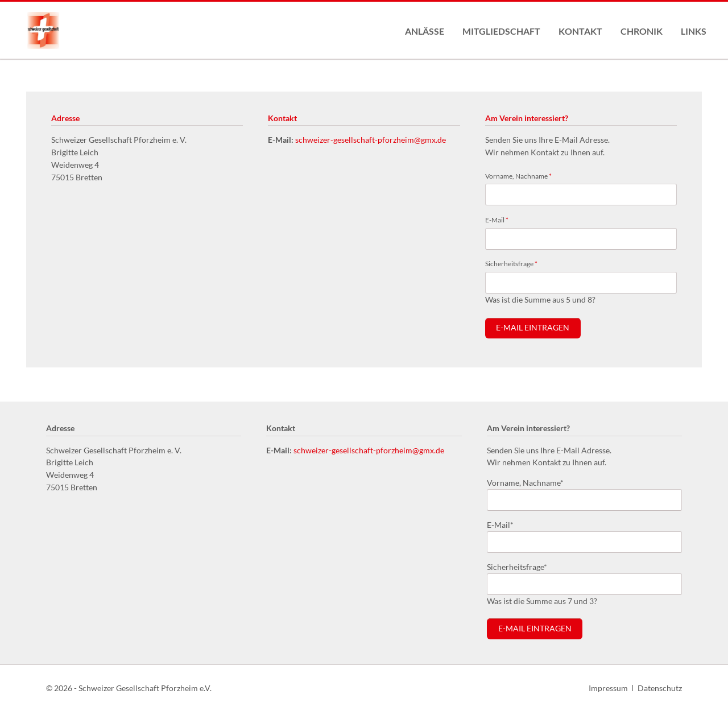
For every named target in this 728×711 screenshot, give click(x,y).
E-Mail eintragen (533, 328)
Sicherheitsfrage (511, 263)
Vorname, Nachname (518, 175)
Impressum (608, 688)
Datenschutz (660, 688)
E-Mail (500, 219)
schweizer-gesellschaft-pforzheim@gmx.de (371, 140)
